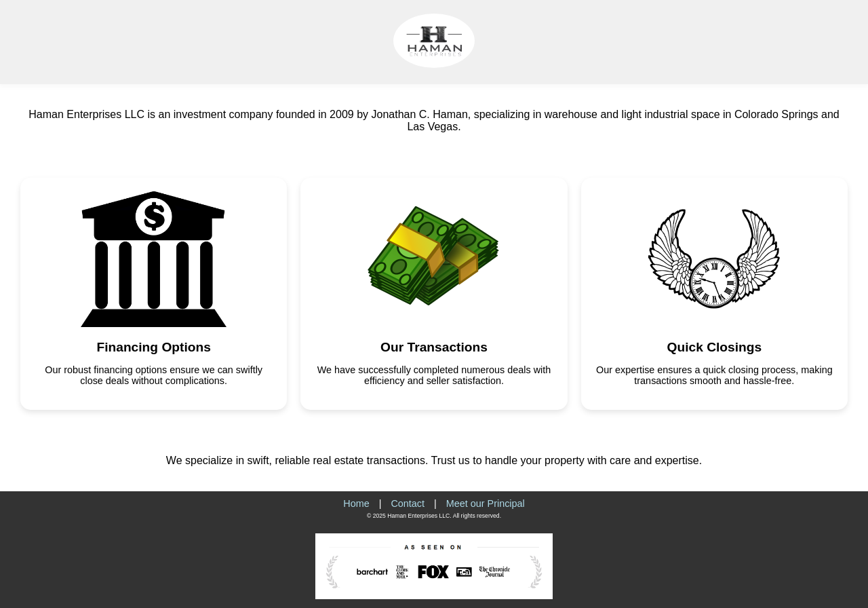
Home (356, 503)
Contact (408, 503)
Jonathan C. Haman (419, 114)
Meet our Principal (486, 503)
